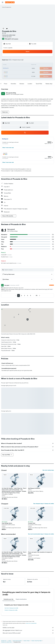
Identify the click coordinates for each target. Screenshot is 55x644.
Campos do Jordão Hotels (6, 642)
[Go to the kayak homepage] (10, 2)
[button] (3, 2)
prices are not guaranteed (31, 623)
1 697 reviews (15, 39)
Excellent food (7, 257)
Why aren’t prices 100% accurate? (28, 633)
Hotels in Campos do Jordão (11, 610)
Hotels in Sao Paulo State (37, 641)
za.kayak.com (4, 641)
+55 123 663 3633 (7, 37)
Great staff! (6, 255)
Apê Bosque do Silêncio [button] (34, 488)
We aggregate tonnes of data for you (28, 630)
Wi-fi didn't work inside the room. (11, 263)
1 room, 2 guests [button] (8, 48)
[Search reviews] (29, 270)
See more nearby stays (48, 470)
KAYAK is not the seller (28, 628)
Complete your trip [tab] (9, 599)
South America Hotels (17, 641)
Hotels (10, 641)
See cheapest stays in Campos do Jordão (44, 504)
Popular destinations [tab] (21, 599)
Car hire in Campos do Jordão (11, 608)
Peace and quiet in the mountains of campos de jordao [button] (40, 553)
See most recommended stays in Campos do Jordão (41, 534)
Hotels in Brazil (27, 641)
